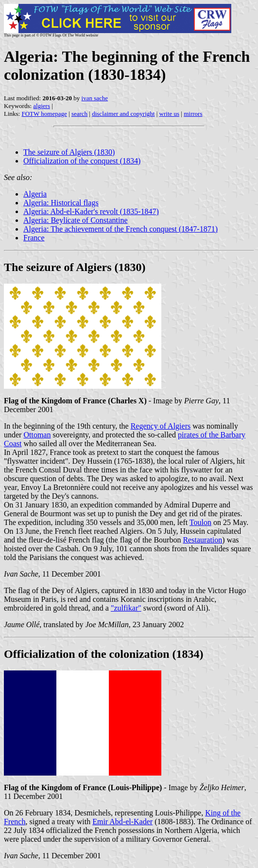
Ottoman (37, 435)
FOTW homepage (44, 114)
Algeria (35, 194)
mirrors (193, 114)
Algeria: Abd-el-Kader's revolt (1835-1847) (91, 211)
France (34, 238)
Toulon (200, 522)
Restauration (202, 540)
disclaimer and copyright (123, 114)
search (79, 114)
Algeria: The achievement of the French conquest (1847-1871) (120, 229)
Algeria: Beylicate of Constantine (76, 220)
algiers (42, 106)
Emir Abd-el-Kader (122, 822)
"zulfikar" (126, 608)
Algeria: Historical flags (61, 203)
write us (170, 114)
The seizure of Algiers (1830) (69, 152)
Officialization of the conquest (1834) (82, 161)
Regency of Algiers (161, 426)
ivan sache (95, 98)
